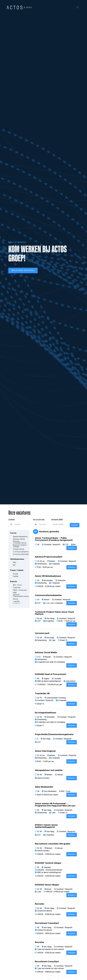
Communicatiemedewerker (23, 554)
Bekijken (72, 548)
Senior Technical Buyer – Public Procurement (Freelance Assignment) (54, 539)
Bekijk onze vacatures (23, 270)
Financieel (17, 588)
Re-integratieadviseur (46, 713)
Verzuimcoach (42, 633)
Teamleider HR (42, 694)
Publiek (16, 576)
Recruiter (40, 904)
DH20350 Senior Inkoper (47, 885)
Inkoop (15, 599)
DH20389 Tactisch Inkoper (48, 863)
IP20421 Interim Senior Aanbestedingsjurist (46, 826)
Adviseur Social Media (46, 653)
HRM (15, 593)
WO (14, 565)
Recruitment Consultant (47, 923)
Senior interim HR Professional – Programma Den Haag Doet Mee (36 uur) (55, 805)
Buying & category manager (20, 546)
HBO (15, 563)
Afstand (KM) (57, 520)
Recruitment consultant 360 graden (53, 844)
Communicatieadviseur (22, 552)
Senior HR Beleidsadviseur (48, 576)
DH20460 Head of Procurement (51, 674)
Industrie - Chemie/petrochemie (21, 596)
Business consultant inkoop (20, 542)
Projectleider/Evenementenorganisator (54, 734)
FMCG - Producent (20, 590)
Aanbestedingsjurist (20, 537)
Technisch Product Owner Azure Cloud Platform (54, 613)
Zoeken (12, 520)
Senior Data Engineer (45, 751)
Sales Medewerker (44, 787)
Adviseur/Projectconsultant (49, 557)
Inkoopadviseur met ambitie (49, 770)
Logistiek (16, 601)
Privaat (15, 574)
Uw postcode (39, 520)
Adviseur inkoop (19, 539)
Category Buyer (19, 549)
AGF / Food (17, 585)
